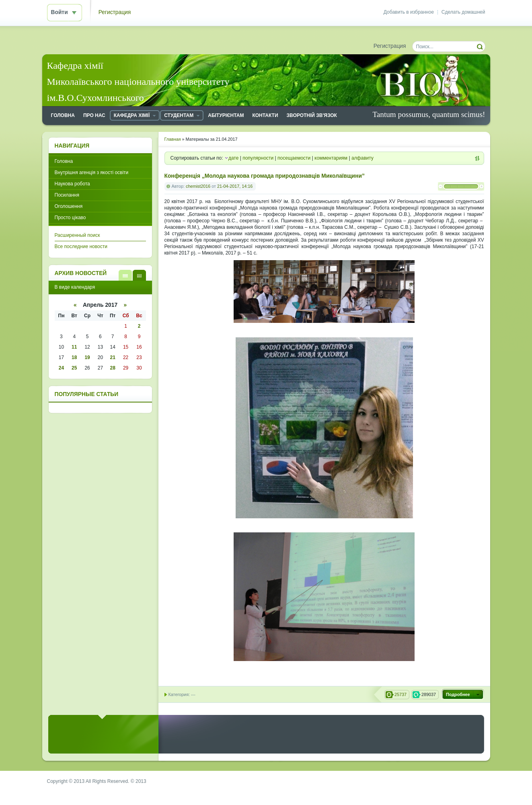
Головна (64, 161)
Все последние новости (81, 246)
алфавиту (363, 158)
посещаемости (294, 158)
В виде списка (125, 275)
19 (87, 357)
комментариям (331, 158)
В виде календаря (139, 275)
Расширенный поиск (77, 235)
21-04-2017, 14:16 (235, 186)
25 (74, 368)
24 (61, 368)
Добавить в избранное (409, 12)
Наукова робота (72, 184)
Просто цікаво (70, 218)
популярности (258, 158)
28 (112, 368)
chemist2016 (198, 186)
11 (74, 347)
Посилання (67, 195)
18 (74, 357)
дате (233, 158)
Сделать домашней (463, 12)
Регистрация (115, 12)
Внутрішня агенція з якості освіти (92, 172)
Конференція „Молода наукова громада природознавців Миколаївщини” (265, 176)
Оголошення (69, 206)
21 (112, 357)
